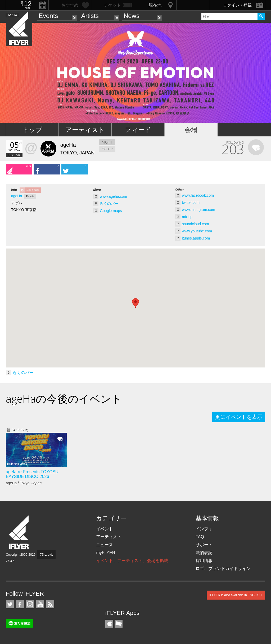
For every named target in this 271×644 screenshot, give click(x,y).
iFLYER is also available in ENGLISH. (236, 595)
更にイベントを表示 (239, 417)
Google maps (111, 211)
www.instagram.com (198, 210)
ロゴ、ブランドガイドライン (223, 569)
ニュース (105, 545)
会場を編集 (33, 190)
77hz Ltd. (46, 555)
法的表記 (204, 553)
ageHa (17, 196)
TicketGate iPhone (119, 624)
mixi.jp (187, 217)
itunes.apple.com (196, 238)
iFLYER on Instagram (30, 604)
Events (48, 16)
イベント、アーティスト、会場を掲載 (132, 561)
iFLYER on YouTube (40, 604)
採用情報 (204, 561)
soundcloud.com (195, 224)
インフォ (204, 529)
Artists (90, 16)
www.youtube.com (197, 231)
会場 (191, 130)
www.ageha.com (113, 196)
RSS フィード (50, 604)
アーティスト (85, 130)
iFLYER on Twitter (10, 604)
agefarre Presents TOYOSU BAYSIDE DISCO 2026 (32, 474)
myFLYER (106, 553)
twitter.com (191, 203)
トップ (32, 130)
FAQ (200, 537)
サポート (204, 545)
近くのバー (109, 204)
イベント (105, 529)
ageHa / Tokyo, (24, 483)
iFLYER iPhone (109, 624)
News (132, 16)
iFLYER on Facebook (20, 604)
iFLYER (19, 532)
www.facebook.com (198, 195)
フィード (138, 130)
